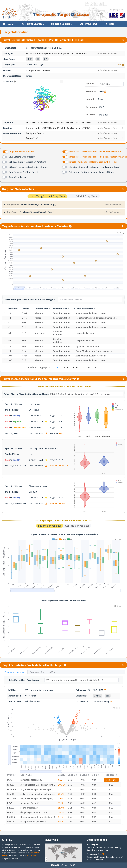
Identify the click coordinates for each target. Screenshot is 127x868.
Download (89, 24)
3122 (60, 789)
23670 (61, 794)
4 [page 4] (67, 367)
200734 (62, 785)
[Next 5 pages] (77, 367)
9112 (60, 780)
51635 (61, 812)
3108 (61, 799)
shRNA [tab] (52, 672)
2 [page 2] (61, 367)
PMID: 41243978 (32, 856)
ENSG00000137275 (59, 466)
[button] (75, 54)
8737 (61, 433)
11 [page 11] (80, 367)
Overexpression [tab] (37, 672)
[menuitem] (8, 24)
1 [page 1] (58, 367)
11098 (61, 808)
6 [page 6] (74, 367)
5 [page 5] (71, 367)
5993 (61, 803)
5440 (61, 817)
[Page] (96, 367)
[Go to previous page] (54, 367)
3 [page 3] (64, 367)
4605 (61, 822)
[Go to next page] (84, 367)
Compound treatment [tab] (15, 672)
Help (110, 24)
